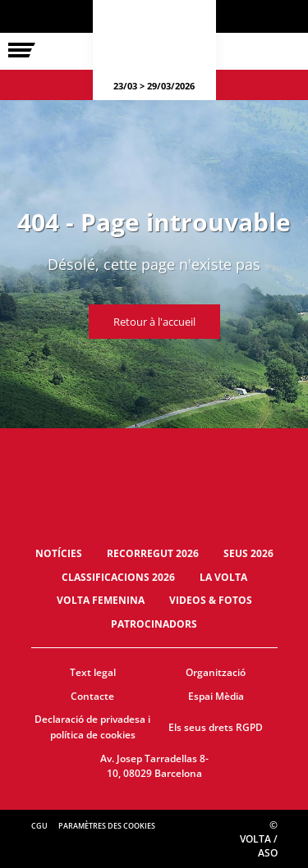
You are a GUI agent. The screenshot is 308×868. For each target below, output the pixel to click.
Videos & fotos (211, 600)
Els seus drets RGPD (216, 727)
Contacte (92, 696)
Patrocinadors (154, 624)
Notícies (59, 553)
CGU (39, 826)
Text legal (93, 672)
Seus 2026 (248, 553)
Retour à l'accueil (154, 322)
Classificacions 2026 (118, 577)
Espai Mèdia (216, 696)
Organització (216, 672)
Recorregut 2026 (153, 553)
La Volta (223, 577)
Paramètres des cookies (107, 826)
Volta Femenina (101, 600)
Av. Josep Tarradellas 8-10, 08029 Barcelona (154, 766)
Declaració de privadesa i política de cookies (92, 727)
